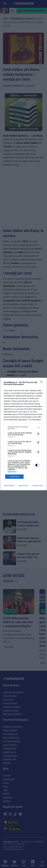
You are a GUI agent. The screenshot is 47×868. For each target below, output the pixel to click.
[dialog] (23, 434)
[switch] (37, 434)
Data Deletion (9, 486)
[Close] (42, 383)
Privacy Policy (38, 486)
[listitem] (23, 428)
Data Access (23, 486)
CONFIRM (14, 477)
